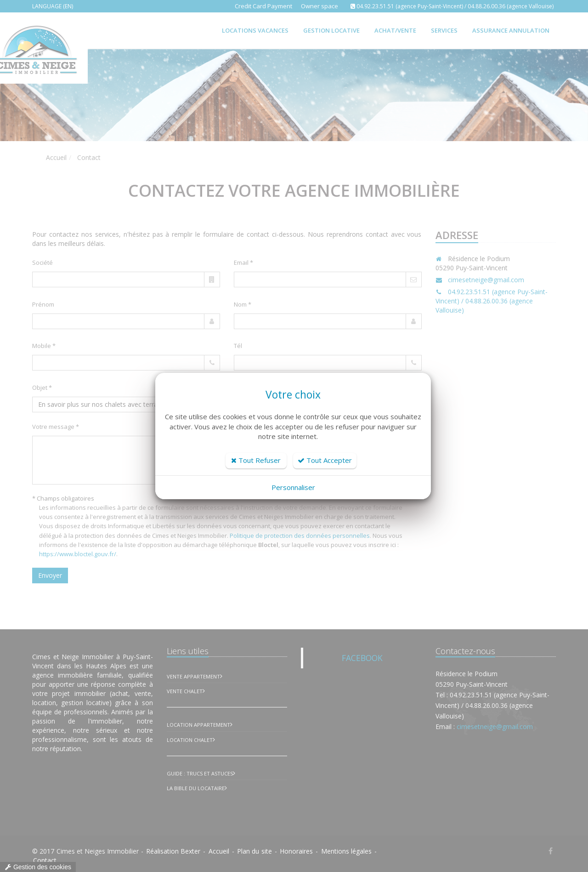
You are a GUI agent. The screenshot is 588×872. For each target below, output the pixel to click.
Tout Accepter (325, 460)
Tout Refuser (256, 460)
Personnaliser (293, 487)
